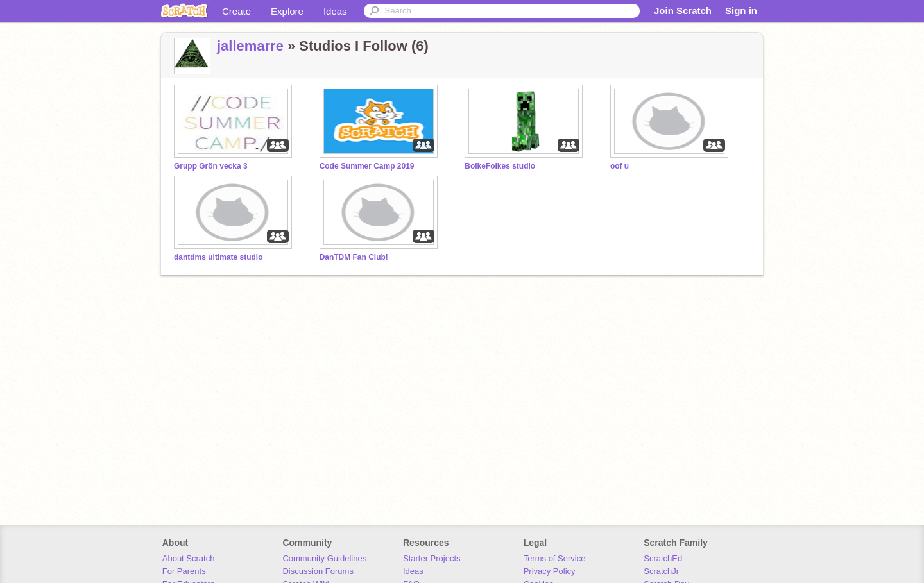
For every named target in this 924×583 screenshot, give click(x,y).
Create (236, 11)
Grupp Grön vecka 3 (211, 166)
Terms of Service (555, 558)
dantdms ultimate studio (218, 257)
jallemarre (250, 46)
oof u (620, 166)
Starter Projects (432, 558)
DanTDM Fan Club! (354, 257)
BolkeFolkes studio (500, 166)
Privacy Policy (550, 571)
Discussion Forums (318, 571)
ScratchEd (663, 558)
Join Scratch (683, 11)
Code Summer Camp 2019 (367, 166)
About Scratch (189, 558)
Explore (287, 11)
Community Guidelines (324, 558)
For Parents (184, 571)
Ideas (335, 11)
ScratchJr (661, 571)
